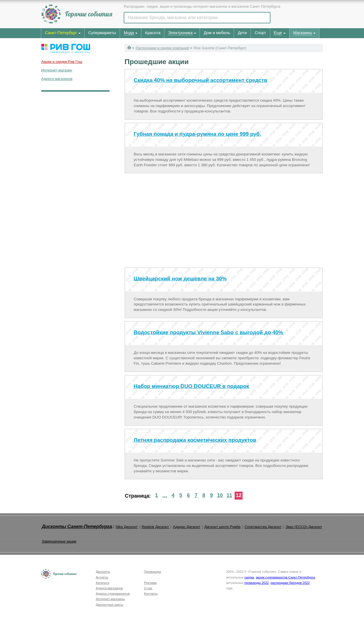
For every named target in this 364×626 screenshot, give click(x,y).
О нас (148, 588)
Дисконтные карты (109, 605)
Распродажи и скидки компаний (162, 48)
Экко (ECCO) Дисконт (304, 527)
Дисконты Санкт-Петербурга (77, 527)
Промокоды (152, 572)
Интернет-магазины (110, 599)
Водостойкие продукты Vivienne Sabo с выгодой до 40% (208, 332)
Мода (129, 33)
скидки (249, 577)
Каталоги (103, 583)
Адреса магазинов (57, 79)
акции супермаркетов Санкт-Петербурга (286, 577)
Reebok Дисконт (155, 527)
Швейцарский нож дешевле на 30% (180, 279)
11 (229, 495)
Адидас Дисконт (187, 527)
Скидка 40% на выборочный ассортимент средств (200, 80)
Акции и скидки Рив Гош (62, 62)
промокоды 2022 (257, 583)
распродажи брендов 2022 (290, 583)
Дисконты (103, 572)
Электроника (180, 33)
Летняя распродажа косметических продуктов (195, 440)
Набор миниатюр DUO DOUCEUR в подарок (191, 386)
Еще (278, 33)
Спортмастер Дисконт (263, 527)
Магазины (303, 33)
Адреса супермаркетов (113, 594)
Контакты (151, 594)
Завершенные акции (59, 541)
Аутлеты (102, 577)
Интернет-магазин (57, 70)
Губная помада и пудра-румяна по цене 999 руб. (197, 134)
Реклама (150, 583)
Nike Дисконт (127, 527)
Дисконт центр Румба (223, 527)
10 (220, 495)
